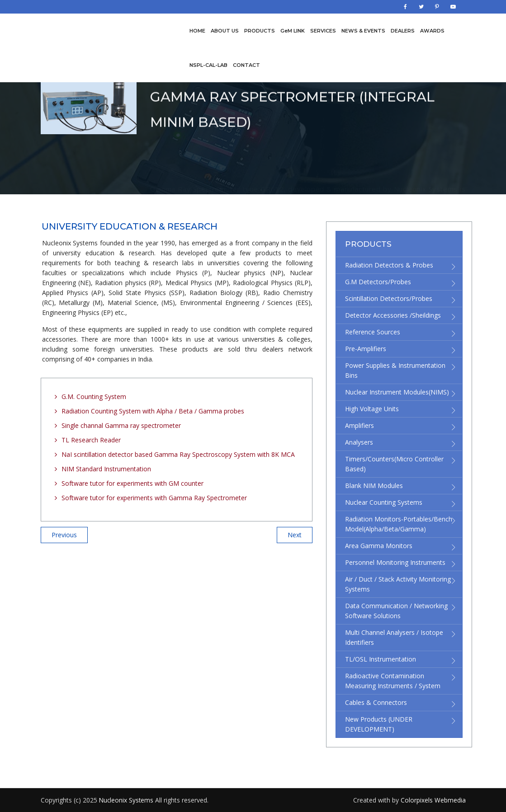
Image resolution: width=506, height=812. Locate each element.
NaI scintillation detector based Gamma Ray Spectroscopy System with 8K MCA (178, 454)
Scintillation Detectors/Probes (389, 298)
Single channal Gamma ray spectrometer (121, 425)
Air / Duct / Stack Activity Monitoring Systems (398, 584)
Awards (432, 31)
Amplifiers (359, 425)
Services (323, 31)
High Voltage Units (372, 409)
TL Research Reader (91, 440)
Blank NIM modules (374, 486)
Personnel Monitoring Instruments (395, 562)
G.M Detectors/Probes (378, 282)
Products (260, 31)
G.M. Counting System (94, 397)
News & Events (363, 31)
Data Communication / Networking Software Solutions (396, 611)
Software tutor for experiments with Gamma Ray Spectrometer (154, 498)
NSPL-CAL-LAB (208, 65)
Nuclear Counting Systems (384, 502)
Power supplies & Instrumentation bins (395, 370)
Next (295, 535)
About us (225, 31)
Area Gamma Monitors (379, 546)
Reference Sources (373, 332)
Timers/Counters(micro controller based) (394, 464)
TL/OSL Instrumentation (381, 659)
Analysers (359, 442)
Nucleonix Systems (127, 800)
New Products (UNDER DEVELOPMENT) (379, 724)
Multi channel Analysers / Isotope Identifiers (394, 637)
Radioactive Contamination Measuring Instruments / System (393, 681)
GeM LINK (293, 31)
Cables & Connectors (376, 702)
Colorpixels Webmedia (433, 800)
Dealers (403, 31)
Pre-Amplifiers (366, 349)
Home (197, 31)
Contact (246, 65)
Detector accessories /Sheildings (393, 315)
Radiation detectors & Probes (389, 265)
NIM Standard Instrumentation (106, 469)
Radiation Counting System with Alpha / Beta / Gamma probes (153, 411)
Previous (64, 535)
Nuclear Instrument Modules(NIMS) (397, 392)
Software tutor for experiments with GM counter (132, 483)
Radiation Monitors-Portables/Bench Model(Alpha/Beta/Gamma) (399, 524)
